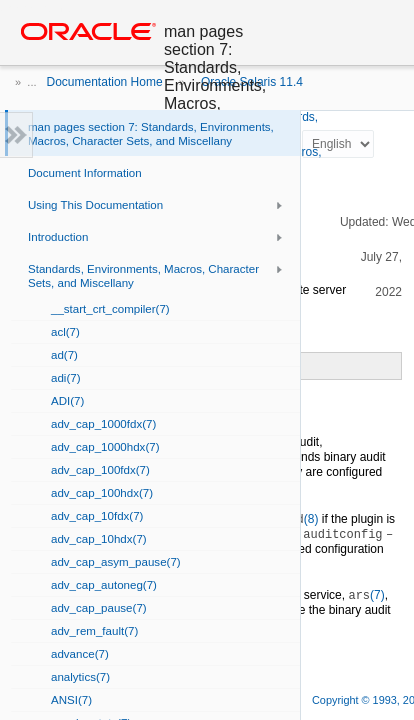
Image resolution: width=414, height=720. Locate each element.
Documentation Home (105, 82)
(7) (366, 595)
